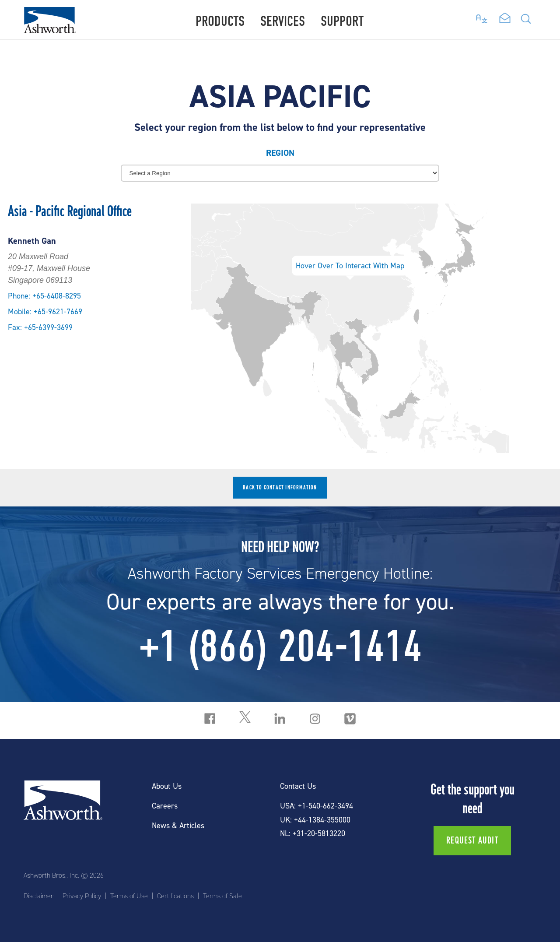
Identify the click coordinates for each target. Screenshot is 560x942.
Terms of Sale (222, 896)
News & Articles (178, 826)
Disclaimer (38, 896)
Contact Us (298, 786)
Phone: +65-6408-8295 (44, 296)
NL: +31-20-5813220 (313, 834)
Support (342, 21)
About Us (167, 786)
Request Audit (472, 840)
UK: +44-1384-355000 (315, 820)
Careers (165, 806)
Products (220, 21)
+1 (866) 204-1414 (280, 646)
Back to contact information (280, 487)
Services (283, 21)
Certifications (175, 896)
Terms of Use (129, 896)
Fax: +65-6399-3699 (40, 328)
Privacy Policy (82, 896)
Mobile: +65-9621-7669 (45, 312)
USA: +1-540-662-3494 (317, 806)
